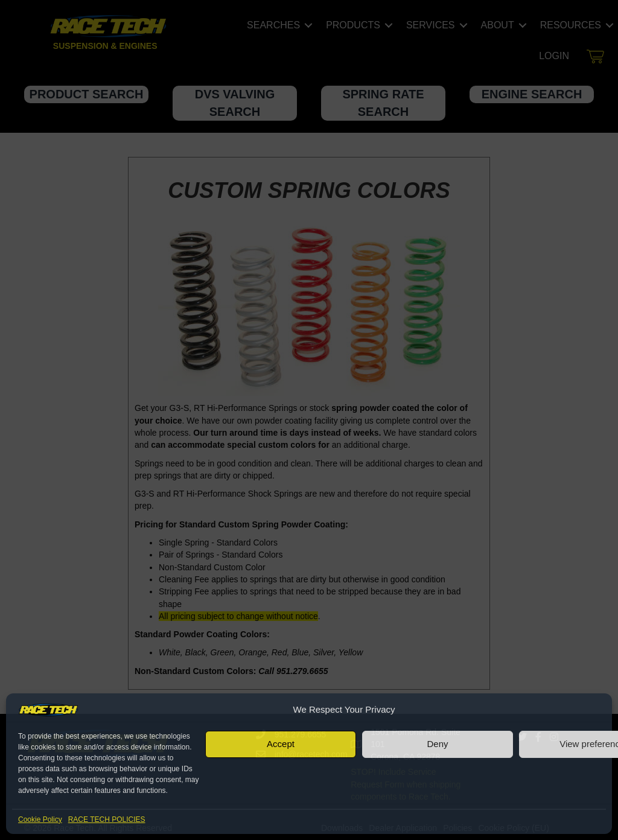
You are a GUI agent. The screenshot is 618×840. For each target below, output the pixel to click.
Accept (281, 744)
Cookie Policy (40, 819)
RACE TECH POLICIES (107, 819)
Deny (437, 744)
